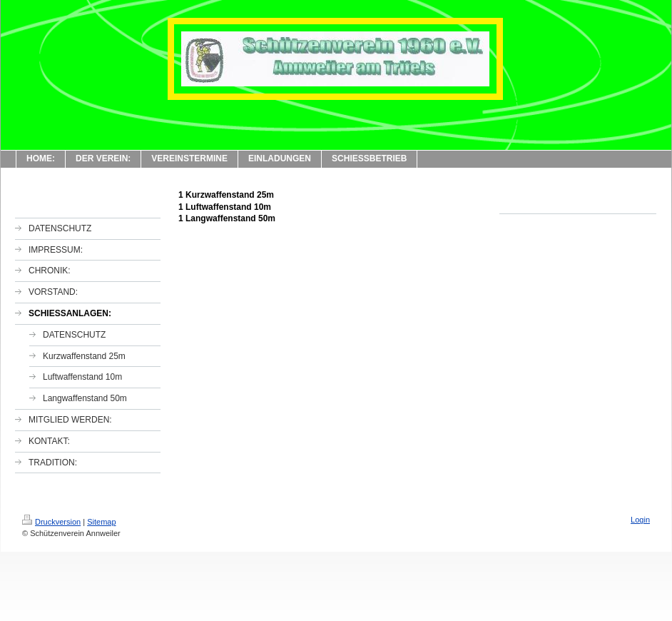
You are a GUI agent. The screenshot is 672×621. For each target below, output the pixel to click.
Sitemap (101, 522)
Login (640, 520)
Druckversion (51, 522)
